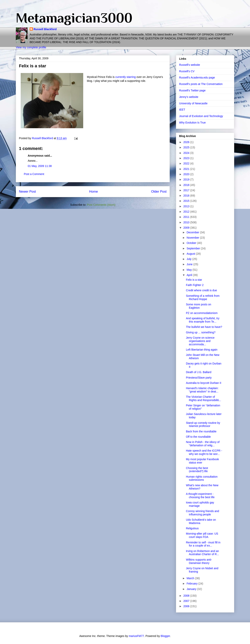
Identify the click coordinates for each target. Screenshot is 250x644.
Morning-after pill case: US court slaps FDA (202, 535)
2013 (187, 206)
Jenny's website (189, 97)
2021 (187, 169)
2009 (187, 228)
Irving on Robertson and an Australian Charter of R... (202, 553)
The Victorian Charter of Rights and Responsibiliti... (204, 398)
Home (93, 192)
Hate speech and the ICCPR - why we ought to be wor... (204, 452)
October (192, 243)
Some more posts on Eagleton (199, 306)
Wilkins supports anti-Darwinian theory (199, 561)
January (192, 589)
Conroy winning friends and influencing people (203, 513)
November (193, 238)
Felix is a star (194, 280)
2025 (187, 147)
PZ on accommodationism (202, 313)
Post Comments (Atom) (101, 205)
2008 (187, 596)
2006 (187, 606)
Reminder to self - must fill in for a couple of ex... (203, 544)
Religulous (192, 528)
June (190, 264)
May (189, 270)
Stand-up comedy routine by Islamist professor (203, 424)
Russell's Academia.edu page (197, 78)
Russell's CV (187, 71)
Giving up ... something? (201, 332)
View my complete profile (31, 47)
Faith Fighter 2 (195, 285)
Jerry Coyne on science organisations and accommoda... (200, 341)
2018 (187, 185)
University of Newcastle (193, 103)
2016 (187, 196)
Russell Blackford (45, 29)
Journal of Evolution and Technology (201, 116)
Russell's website (190, 65)
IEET (182, 110)
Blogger (165, 636)
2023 (187, 158)
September (194, 248)
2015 (187, 201)
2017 (187, 190)
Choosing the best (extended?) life (197, 470)
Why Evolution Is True (192, 123)
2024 (187, 153)
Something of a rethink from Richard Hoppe (203, 297)
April (190, 275)
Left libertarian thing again (202, 350)
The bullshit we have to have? (204, 327)
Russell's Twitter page (192, 90)
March (191, 578)
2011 (187, 217)
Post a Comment (34, 174)
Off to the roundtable (198, 437)
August (191, 254)
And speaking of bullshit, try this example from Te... (203, 320)
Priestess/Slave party (199, 378)
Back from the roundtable (201, 431)
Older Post (159, 192)
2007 (187, 601)
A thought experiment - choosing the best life (200, 496)
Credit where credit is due (201, 290)
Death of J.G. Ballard (199, 372)
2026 (187, 142)
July (189, 259)
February (192, 584)
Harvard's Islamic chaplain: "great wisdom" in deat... (202, 390)
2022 (187, 163)
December (193, 232)
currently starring (126, 77)
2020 (187, 174)
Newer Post (27, 192)
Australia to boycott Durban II (204, 383)
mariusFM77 (136, 636)
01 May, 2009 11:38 (40, 166)
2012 (187, 212)
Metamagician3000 (74, 18)
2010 (187, 222)
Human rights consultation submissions (202, 478)
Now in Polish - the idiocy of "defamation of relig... (203, 444)
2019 (187, 179)
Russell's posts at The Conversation (201, 84)
